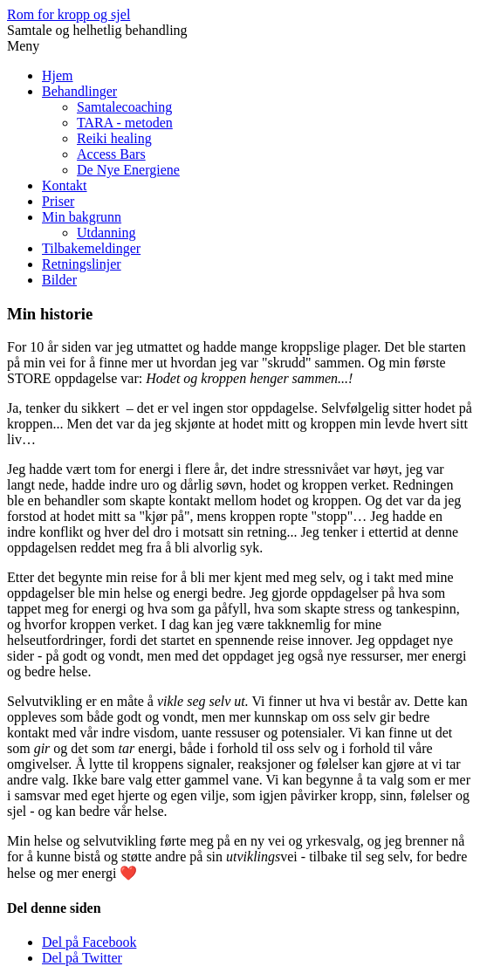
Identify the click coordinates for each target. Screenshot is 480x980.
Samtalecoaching (124, 107)
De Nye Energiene (128, 170)
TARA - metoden (125, 123)
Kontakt (65, 185)
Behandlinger (79, 91)
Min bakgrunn (82, 217)
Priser (58, 201)
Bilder (59, 280)
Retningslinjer (82, 264)
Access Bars (111, 154)
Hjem (58, 75)
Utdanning (106, 233)
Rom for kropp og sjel (69, 14)
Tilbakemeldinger (91, 248)
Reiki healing (114, 138)
